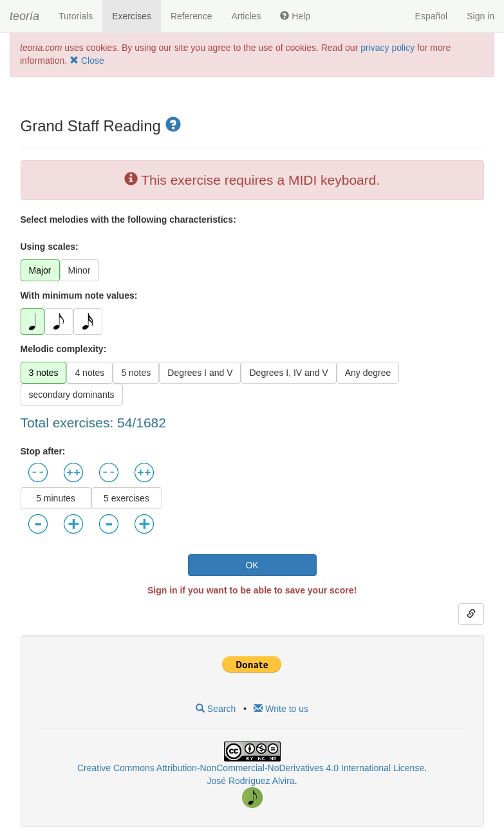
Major (40, 270)
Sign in (481, 16)
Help (295, 16)
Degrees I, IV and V (288, 373)
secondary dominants (72, 395)
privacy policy (387, 48)
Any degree (368, 373)
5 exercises (126, 498)
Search (216, 709)
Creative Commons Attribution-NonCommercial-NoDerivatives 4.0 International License (251, 768)
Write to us (281, 709)
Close (87, 61)
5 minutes (56, 498)
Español (432, 16)
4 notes (89, 373)
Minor (79, 270)
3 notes (44, 373)
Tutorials (76, 16)
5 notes (136, 373)
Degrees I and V (200, 373)
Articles (246, 16)
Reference (191, 16)
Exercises (132, 16)
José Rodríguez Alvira (250, 781)
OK (252, 565)
